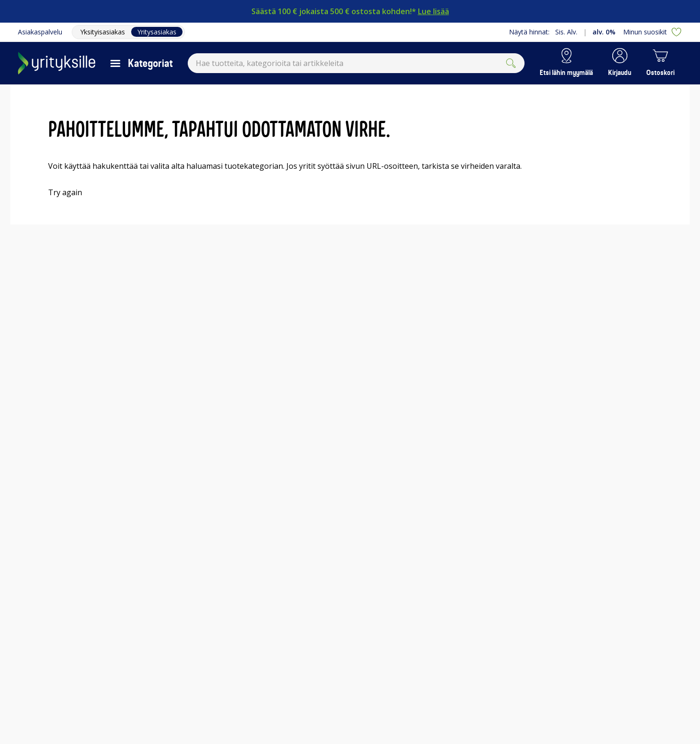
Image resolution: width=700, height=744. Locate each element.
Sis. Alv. (566, 32)
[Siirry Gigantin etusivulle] (57, 63)
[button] (620, 63)
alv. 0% (604, 32)
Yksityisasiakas (103, 32)
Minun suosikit (653, 32)
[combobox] (356, 63)
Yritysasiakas (157, 32)
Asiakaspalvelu (40, 32)
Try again (65, 192)
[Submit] (511, 63)
